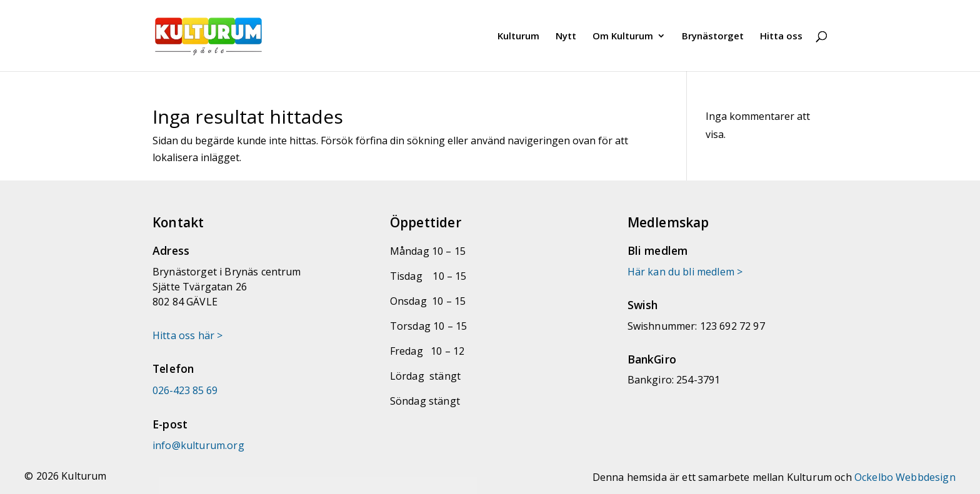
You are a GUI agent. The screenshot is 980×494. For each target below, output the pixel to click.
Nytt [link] (566, 37)
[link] (226, 34)
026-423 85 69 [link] (185, 390)
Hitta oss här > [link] (187, 335)
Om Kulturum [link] (623, 37)
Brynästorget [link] (713, 37)
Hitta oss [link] (781, 37)
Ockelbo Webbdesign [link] (905, 477)
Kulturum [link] (518, 37)
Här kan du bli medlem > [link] (685, 272)
